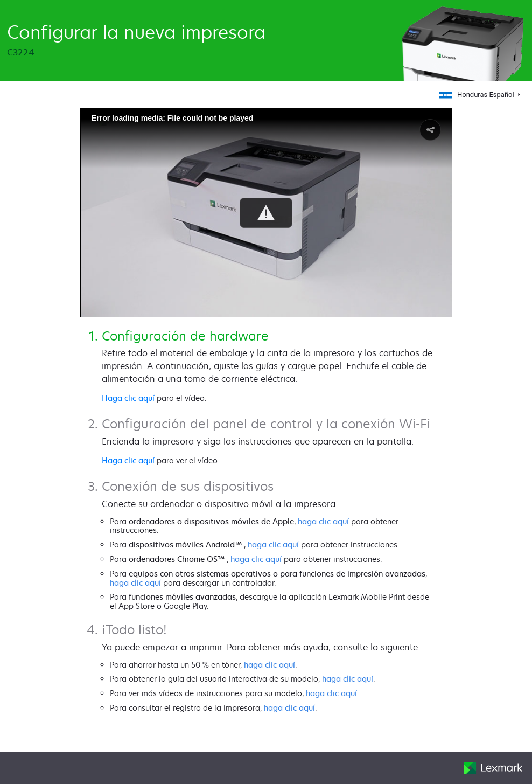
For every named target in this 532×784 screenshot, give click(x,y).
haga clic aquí (323, 521)
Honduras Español (477, 95)
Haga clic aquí (128, 398)
